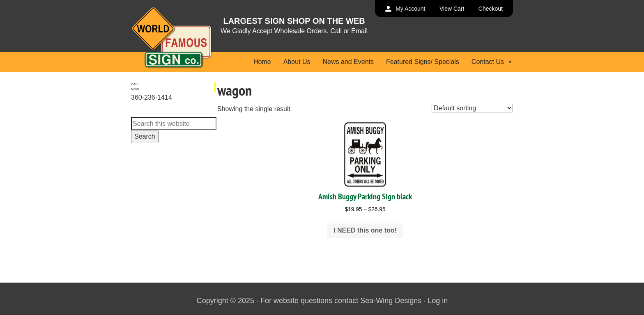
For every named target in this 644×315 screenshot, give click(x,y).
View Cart (452, 9)
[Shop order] (472, 108)
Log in (438, 301)
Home (262, 62)
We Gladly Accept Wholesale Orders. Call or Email (294, 31)
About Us (297, 62)
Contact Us (492, 62)
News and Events (348, 62)
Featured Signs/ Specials (423, 62)
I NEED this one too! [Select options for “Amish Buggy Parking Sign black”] (365, 230)
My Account (410, 9)
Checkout (491, 9)
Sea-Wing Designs (391, 301)
